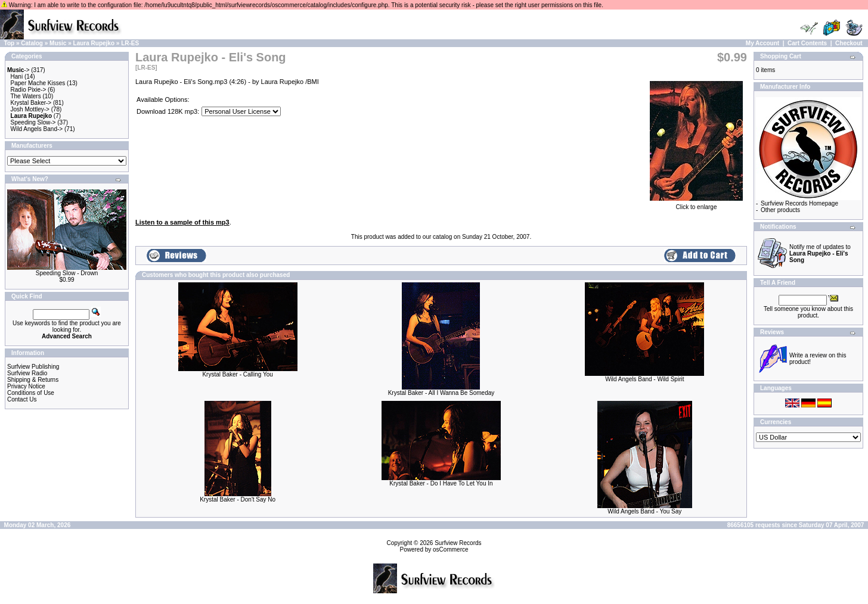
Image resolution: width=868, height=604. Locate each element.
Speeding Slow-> (33, 122)
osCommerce (450, 549)
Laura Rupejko (94, 43)
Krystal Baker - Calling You (237, 374)
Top (10, 43)
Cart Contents (807, 43)
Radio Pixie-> (29, 90)
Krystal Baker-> (31, 103)
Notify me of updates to (820, 253)
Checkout (849, 43)
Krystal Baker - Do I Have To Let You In (441, 483)
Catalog (32, 43)
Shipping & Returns (33, 380)
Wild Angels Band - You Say (644, 511)
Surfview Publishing (33, 367)
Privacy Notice (26, 386)
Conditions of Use (31, 393)
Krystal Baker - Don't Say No (238, 499)
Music (58, 43)
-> (18, 70)
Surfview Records (458, 543)
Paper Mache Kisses (38, 83)
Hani (17, 77)
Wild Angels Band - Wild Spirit (644, 379)
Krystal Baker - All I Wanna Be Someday (441, 393)
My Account (762, 43)
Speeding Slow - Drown (67, 273)
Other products (780, 210)
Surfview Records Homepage (799, 203)
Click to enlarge (696, 204)
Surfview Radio (27, 373)
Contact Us (22, 399)
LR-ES (130, 43)
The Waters (25, 96)
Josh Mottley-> (30, 109)
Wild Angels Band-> (37, 129)
